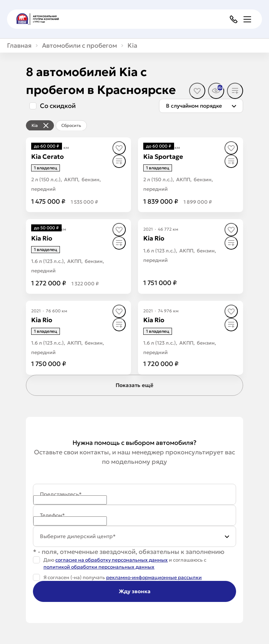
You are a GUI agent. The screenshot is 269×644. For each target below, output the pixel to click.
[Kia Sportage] (163, 157)
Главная (19, 46)
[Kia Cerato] (47, 157)
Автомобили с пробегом (80, 46)
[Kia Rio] (42, 238)
